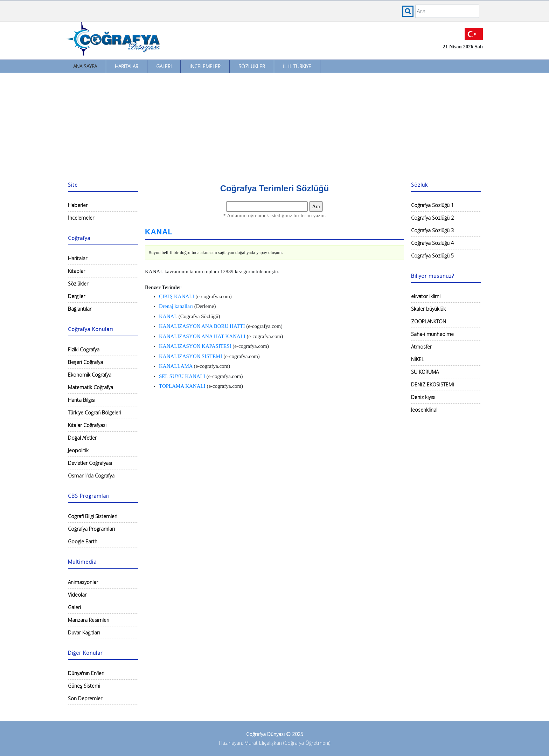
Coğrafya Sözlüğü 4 (432, 243)
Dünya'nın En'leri (86, 673)
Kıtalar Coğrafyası (87, 425)
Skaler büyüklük (428, 309)
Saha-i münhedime (432, 334)
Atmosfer (421, 347)
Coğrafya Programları (91, 529)
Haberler (78, 205)
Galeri (164, 66)
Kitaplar (77, 271)
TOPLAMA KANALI (182, 386)
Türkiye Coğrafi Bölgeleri (95, 413)
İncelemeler (205, 66)
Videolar (77, 595)
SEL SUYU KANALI (182, 376)
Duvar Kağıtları (84, 633)
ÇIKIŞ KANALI (176, 296)
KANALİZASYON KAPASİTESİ (195, 346)
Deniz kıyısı (423, 397)
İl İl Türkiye (297, 66)
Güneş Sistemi (84, 686)
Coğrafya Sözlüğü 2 (432, 218)
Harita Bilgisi (82, 400)
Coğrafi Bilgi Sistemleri (93, 516)
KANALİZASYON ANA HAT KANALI (202, 336)
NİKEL (418, 359)
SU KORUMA (425, 372)
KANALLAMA (176, 366)
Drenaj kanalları (176, 306)
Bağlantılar (80, 309)
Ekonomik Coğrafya (90, 375)
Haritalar (127, 66)
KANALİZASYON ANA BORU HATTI (202, 326)
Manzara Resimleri (89, 620)
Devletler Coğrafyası (90, 463)
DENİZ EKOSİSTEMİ (433, 384)
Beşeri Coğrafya (85, 362)
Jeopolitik (78, 450)
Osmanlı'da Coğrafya (91, 476)
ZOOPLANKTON (429, 321)
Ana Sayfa (85, 66)
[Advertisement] (274, 126)
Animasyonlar (83, 582)
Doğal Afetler (82, 438)
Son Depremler (85, 698)
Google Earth (83, 541)
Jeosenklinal (424, 410)
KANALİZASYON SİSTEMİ (190, 356)
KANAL (159, 232)
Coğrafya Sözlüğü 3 (432, 230)
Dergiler (77, 296)
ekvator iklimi (426, 296)
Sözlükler (252, 66)
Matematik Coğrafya (91, 387)
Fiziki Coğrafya (84, 349)
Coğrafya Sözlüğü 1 (432, 205)
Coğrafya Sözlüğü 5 (432, 256)
